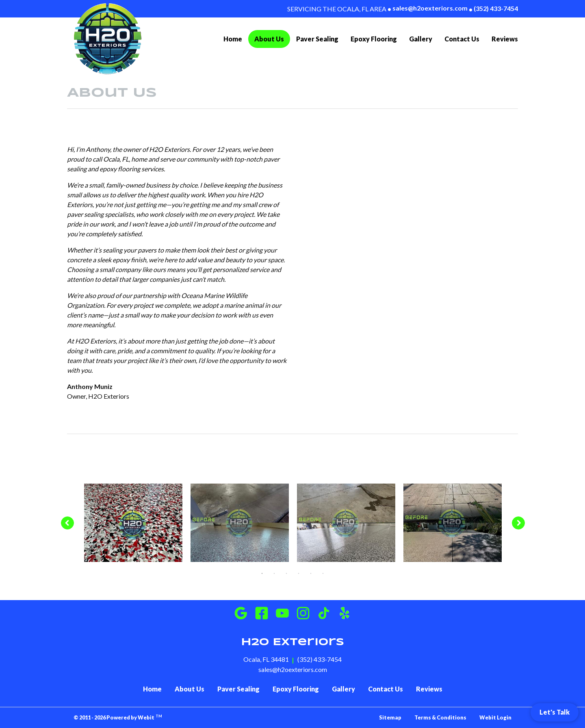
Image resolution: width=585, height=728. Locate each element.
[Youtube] (282, 613)
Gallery (421, 39)
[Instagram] (303, 613)
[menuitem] (233, 39)
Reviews (505, 39)
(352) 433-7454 (493, 9)
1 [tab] (262, 573)
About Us (272, 38)
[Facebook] (262, 613)
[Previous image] (67, 523)
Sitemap (390, 717)
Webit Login (495, 717)
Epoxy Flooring (374, 39)
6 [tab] (323, 573)
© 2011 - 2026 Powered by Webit (118, 717)
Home (233, 39)
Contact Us (462, 39)
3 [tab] (286, 573)
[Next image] (519, 523)
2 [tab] (274, 573)
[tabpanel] (133, 523)
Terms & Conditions (440, 717)
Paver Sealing (317, 39)
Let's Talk (555, 712)
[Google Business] (241, 613)
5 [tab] (311, 573)
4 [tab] (299, 573)
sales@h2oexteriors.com (428, 8)
